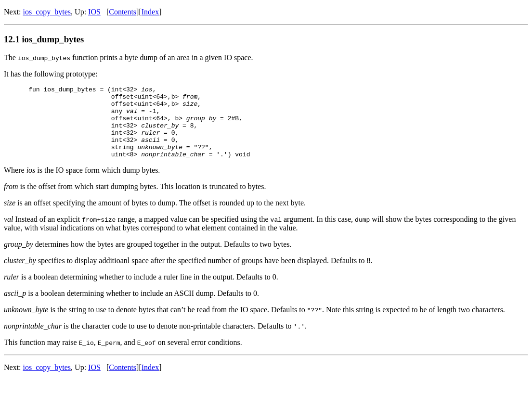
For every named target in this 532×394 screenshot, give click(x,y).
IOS (94, 12)
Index (150, 12)
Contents (123, 12)
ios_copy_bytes (47, 12)
